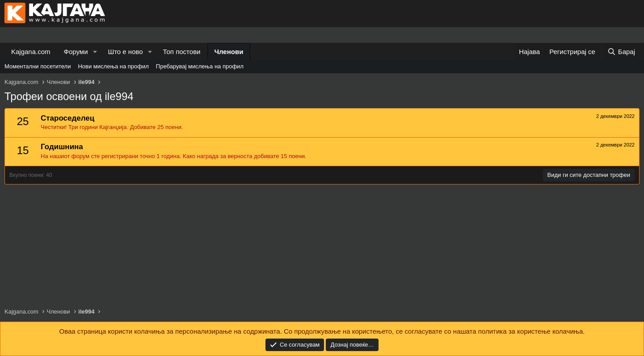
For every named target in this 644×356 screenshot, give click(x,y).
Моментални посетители (38, 66)
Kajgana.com (31, 52)
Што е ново (125, 52)
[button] (95, 52)
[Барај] (621, 52)
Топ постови (182, 52)
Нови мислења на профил (113, 66)
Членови (229, 52)
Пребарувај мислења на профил (200, 66)
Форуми (76, 52)
